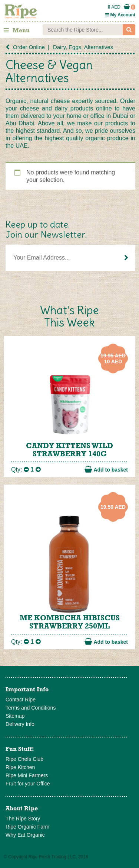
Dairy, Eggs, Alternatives (83, 47)
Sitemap (15, 716)
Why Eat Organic (25, 835)
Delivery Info (20, 724)
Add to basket (106, 469)
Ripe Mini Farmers (27, 775)
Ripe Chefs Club (24, 759)
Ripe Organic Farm (27, 827)
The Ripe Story (23, 819)
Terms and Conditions (31, 708)
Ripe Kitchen (20, 767)
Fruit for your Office (28, 784)
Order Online (29, 47)
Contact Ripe (21, 700)
